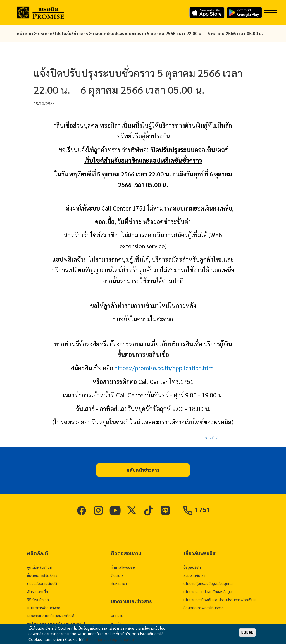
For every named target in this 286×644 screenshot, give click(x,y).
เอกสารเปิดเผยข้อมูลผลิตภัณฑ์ (51, 616)
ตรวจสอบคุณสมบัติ (42, 584)
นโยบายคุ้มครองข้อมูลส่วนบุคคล (208, 584)
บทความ (117, 616)
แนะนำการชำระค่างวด (44, 608)
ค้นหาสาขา (119, 584)
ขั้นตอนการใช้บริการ (42, 576)
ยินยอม (247, 632)
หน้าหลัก (25, 34)
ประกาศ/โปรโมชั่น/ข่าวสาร (63, 34)
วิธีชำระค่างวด (38, 600)
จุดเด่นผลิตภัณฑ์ (40, 568)
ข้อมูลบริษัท (192, 568)
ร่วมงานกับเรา (194, 576)
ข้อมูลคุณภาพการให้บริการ (204, 608)
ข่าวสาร (211, 437)
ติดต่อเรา (118, 576)
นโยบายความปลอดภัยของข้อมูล (208, 592)
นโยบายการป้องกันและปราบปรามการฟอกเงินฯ (220, 600)
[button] (143, 470)
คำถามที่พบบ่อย (123, 568)
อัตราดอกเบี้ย (38, 592)
